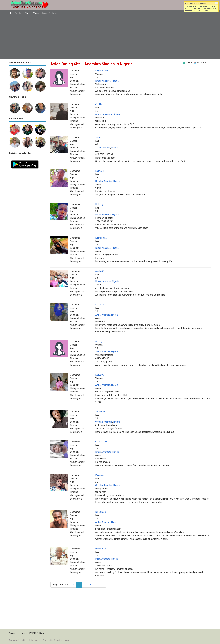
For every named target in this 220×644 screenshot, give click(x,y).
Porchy (99, 341)
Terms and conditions (19, 640)
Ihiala (98, 559)
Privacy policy (35, 640)
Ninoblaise (101, 512)
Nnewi (98, 281)
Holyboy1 (100, 204)
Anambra (106, 81)
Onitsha (99, 181)
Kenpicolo (100, 305)
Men (44, 13)
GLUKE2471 (101, 442)
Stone (98, 138)
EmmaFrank (101, 238)
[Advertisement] (110, 37)
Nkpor (98, 81)
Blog (42, 633)
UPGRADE (33, 633)
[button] (216, 3)
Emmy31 (100, 171)
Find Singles (16, 13)
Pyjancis (99, 475)
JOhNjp (99, 104)
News (24, 633)
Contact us (14, 633)
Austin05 (100, 271)
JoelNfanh (100, 412)
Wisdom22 (101, 549)
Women (36, 13)
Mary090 (100, 375)
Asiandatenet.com (62, 640)
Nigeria (115, 81)
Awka (98, 315)
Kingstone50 (102, 71)
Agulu (98, 148)
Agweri (99, 114)
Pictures (53, 13)
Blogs (27, 13)
